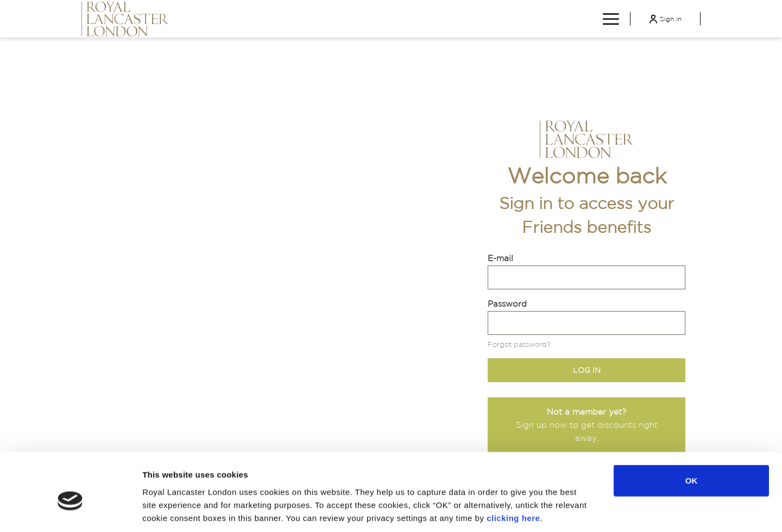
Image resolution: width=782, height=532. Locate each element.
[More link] (607, 18)
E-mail (500, 258)
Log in (587, 370)
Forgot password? (519, 344)
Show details (566, 511)
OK (692, 430)
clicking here (513, 467)
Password (507, 304)
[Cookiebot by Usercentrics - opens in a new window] (70, 511)
